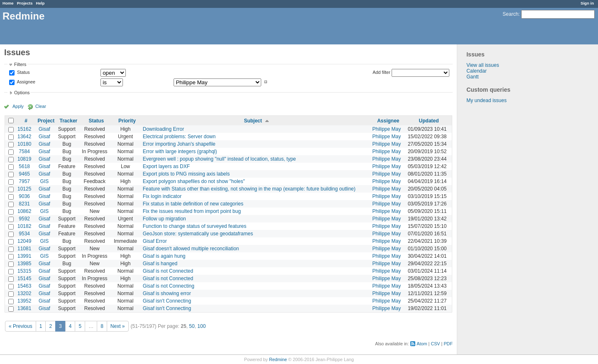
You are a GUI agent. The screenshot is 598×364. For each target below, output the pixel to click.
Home (8, 3)
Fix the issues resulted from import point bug (192, 211)
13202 (24, 293)
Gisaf (44, 129)
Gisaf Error (155, 241)
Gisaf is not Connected (168, 271)
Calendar (477, 71)
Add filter (381, 72)
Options (22, 93)
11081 (24, 249)
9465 (24, 174)
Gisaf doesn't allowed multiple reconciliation (191, 249)
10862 (24, 211)
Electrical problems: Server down (179, 137)
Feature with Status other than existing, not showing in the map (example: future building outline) (249, 189)
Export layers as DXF (166, 166)
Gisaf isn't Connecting (167, 301)
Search (510, 14)
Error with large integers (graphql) (180, 151)
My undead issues (486, 100)
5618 (24, 166)
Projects (25, 3)
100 (201, 326)
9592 (24, 219)
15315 (24, 271)
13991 (24, 256)
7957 (24, 181)
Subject (253, 121)
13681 (24, 308)
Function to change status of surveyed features (195, 226)
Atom (422, 344)
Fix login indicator (162, 196)
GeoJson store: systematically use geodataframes (198, 234)
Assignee (26, 82)
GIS (45, 181)
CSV (435, 344)
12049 (24, 241)
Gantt (472, 77)
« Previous (21, 326)
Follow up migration (164, 219)
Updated (429, 121)
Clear (41, 106)
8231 (24, 204)
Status (23, 73)
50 (192, 326)
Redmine (278, 359)
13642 (24, 137)
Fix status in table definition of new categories (193, 204)
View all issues (483, 65)
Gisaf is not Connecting (169, 286)
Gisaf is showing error (167, 293)
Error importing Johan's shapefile (179, 144)
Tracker (69, 121)
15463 (24, 286)
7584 (24, 151)
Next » (118, 326)
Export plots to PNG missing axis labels (186, 174)
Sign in (587, 3)
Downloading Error (163, 129)
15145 (24, 278)
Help (40, 3)
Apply (18, 106)
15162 (24, 129)
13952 (24, 301)
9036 (24, 196)
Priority (127, 121)
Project (46, 121)
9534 (24, 234)
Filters (20, 64)
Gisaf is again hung (164, 256)
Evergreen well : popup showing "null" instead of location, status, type (219, 159)
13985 (24, 264)
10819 (24, 159)
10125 (24, 189)
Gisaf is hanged (160, 264)
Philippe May (386, 129)
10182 (24, 226)
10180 (24, 144)
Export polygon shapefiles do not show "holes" (194, 181)
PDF (448, 344)
